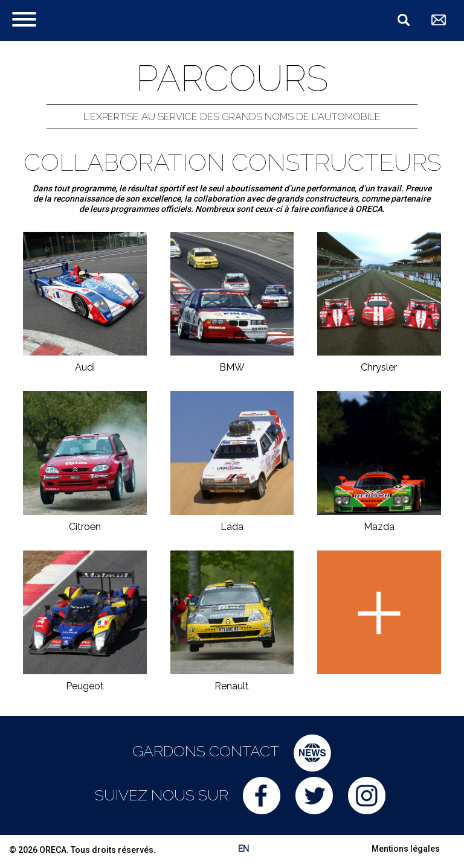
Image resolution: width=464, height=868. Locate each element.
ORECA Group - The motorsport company (125, 20)
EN (243, 849)
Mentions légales (406, 849)
